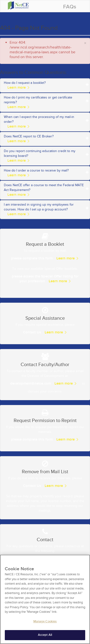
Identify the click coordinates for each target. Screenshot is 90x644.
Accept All (45, 637)
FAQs (70, 7)
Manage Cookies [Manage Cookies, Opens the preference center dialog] (45, 623)
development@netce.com (30, 383)
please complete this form (32, 258)
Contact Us (32, 332)
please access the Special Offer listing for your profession (45, 279)
